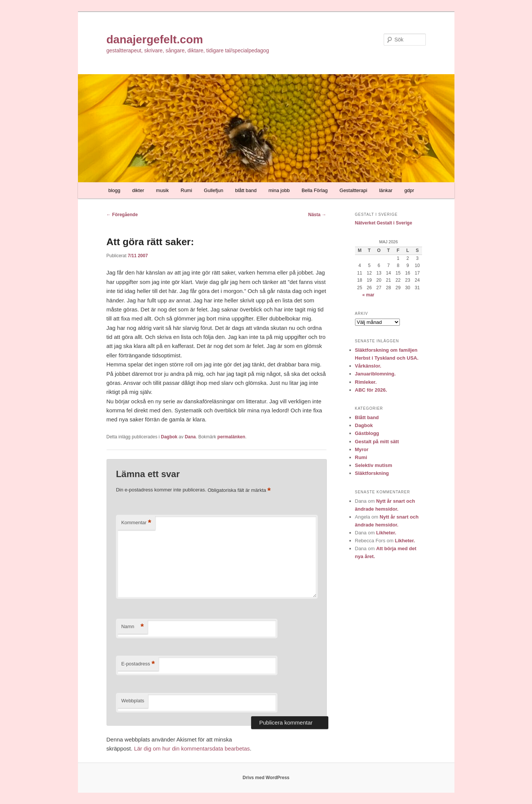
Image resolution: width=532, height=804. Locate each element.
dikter (138, 190)
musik (162, 190)
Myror (362, 449)
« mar (368, 295)
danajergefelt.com (155, 39)
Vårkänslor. (368, 366)
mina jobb (279, 190)
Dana (190, 437)
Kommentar (136, 523)
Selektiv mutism (374, 465)
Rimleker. (366, 382)
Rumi (186, 190)
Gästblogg (367, 433)
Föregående (122, 215)
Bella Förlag (315, 190)
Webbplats (133, 701)
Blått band (367, 417)
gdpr (409, 190)
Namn (133, 627)
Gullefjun (214, 190)
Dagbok (169, 437)
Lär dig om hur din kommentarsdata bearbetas (192, 748)
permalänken (231, 437)
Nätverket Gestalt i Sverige (384, 223)
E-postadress (138, 664)
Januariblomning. (375, 374)
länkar (386, 190)
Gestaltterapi (354, 190)
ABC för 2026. (371, 390)
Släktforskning (372, 473)
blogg (114, 190)
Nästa (317, 215)
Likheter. (386, 533)
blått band (246, 190)
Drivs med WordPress (266, 778)
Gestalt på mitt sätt (377, 442)
